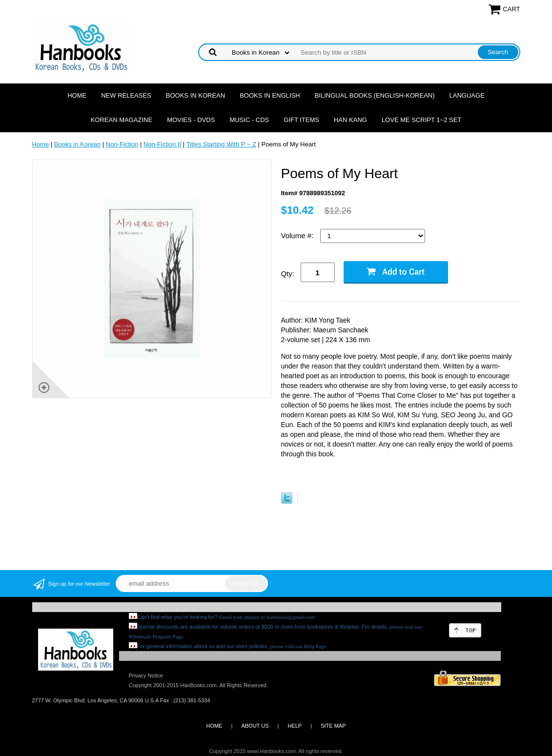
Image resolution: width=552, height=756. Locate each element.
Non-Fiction (122, 144)
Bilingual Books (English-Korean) (375, 95)
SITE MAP (333, 726)
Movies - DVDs (191, 120)
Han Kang (350, 120)
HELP (295, 726)
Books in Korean (195, 95)
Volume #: (298, 235)
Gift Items (301, 120)
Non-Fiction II (162, 144)
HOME (214, 726)
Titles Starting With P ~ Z (221, 144)
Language (467, 95)
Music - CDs (249, 120)
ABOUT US (255, 726)
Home (77, 95)
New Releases (126, 95)
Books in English (270, 95)
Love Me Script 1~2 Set (421, 120)
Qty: (288, 274)
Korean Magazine (122, 120)
